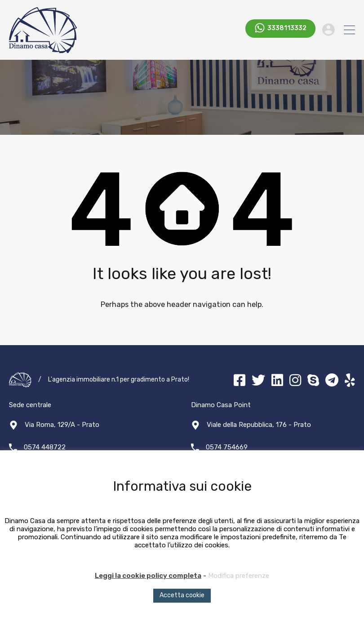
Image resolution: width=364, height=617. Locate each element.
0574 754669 (227, 447)
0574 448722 (45, 447)
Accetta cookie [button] (182, 595)
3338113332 (287, 30)
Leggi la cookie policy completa (148, 576)
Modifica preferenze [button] (239, 576)
